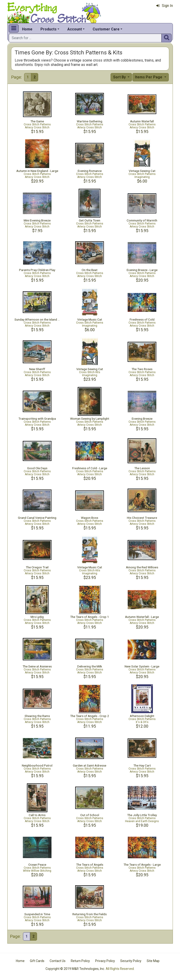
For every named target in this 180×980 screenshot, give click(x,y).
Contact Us (58, 961)
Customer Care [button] (106, 29)
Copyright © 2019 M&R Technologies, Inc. (75, 969)
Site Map (153, 961)
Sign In (165, 6)
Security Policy (131, 961)
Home (27, 29)
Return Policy (80, 961)
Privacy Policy (105, 961)
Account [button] (75, 29)
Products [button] (49, 29)
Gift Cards (37, 961)
